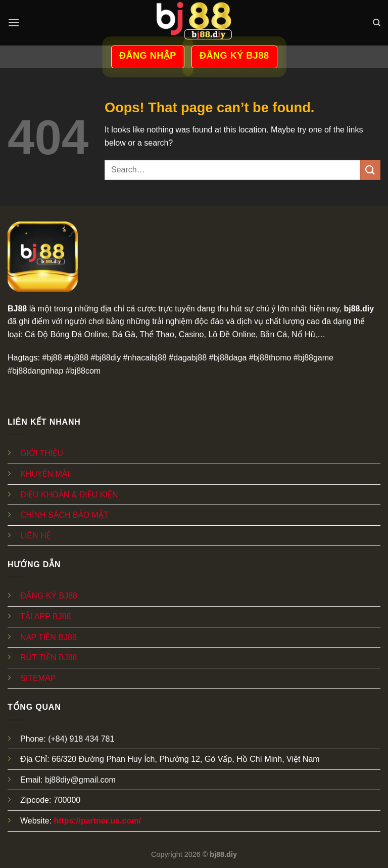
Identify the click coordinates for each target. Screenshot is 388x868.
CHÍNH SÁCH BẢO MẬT (64, 515)
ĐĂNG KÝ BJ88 (49, 596)
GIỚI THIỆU (42, 453)
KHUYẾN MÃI (45, 474)
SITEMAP (38, 678)
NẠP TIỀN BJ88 (48, 637)
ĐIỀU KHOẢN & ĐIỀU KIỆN (69, 495)
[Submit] (370, 170)
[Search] (377, 23)
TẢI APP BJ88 (45, 616)
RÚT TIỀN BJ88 (48, 657)
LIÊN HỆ (36, 536)
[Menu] (14, 22)
